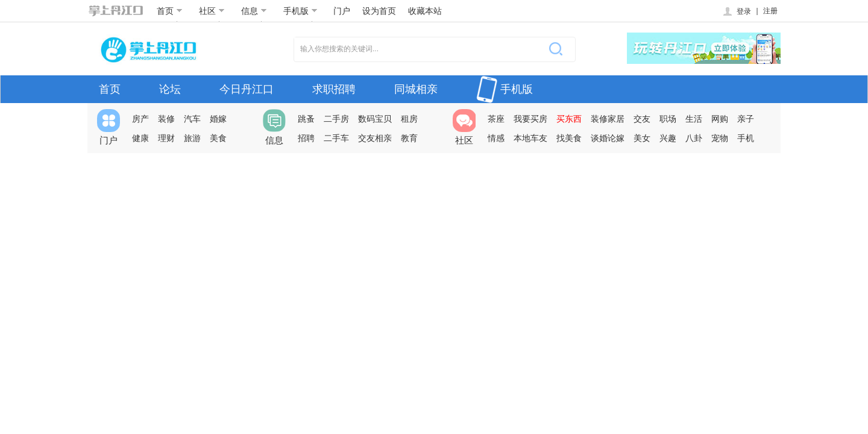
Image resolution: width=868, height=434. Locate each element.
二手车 (336, 138)
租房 (409, 119)
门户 (342, 11)
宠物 (720, 138)
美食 (218, 138)
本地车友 (530, 138)
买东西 (569, 119)
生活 (694, 119)
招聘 (306, 138)
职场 (668, 119)
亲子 (746, 119)
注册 (770, 11)
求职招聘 (334, 89)
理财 (166, 138)
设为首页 (379, 11)
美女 (642, 138)
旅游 (192, 138)
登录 (736, 11)
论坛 (170, 89)
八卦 (694, 138)
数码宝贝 (375, 119)
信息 (254, 11)
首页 (170, 11)
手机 (746, 138)
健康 (140, 138)
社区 (212, 11)
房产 (140, 119)
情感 (496, 138)
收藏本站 (425, 11)
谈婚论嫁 (608, 138)
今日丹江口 (247, 89)
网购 (720, 119)
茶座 (496, 119)
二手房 (336, 119)
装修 (166, 119)
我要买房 (530, 119)
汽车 (192, 119)
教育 (409, 138)
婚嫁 (218, 119)
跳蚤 (306, 119)
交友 (642, 119)
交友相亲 (375, 138)
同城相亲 (416, 89)
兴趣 (668, 138)
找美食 (569, 138)
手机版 (300, 11)
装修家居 (608, 119)
